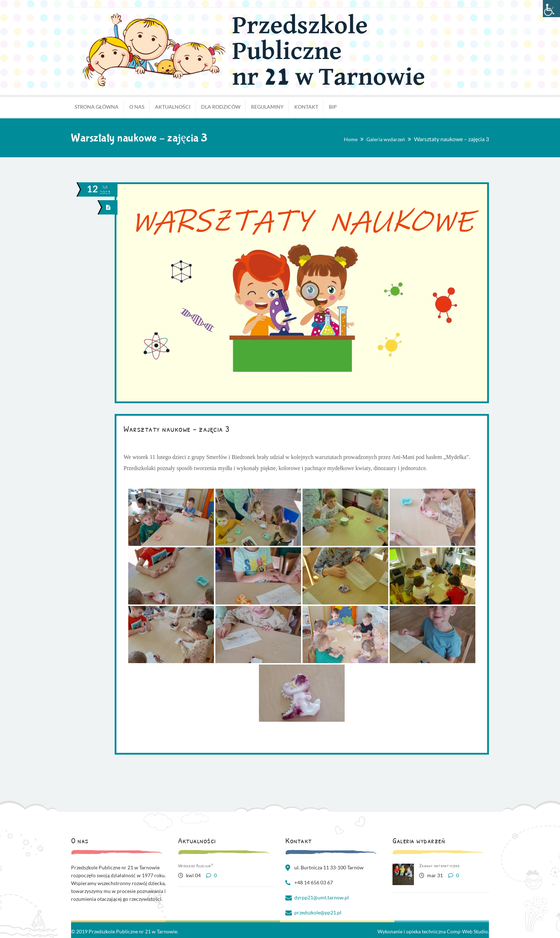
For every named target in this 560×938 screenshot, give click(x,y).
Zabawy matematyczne (439, 865)
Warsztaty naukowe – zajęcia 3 (177, 429)
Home (351, 139)
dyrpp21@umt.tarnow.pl (322, 897)
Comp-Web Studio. (468, 931)
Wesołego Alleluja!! (196, 865)
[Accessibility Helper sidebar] (551, 9)
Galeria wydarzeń (386, 139)
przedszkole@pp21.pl (318, 912)
